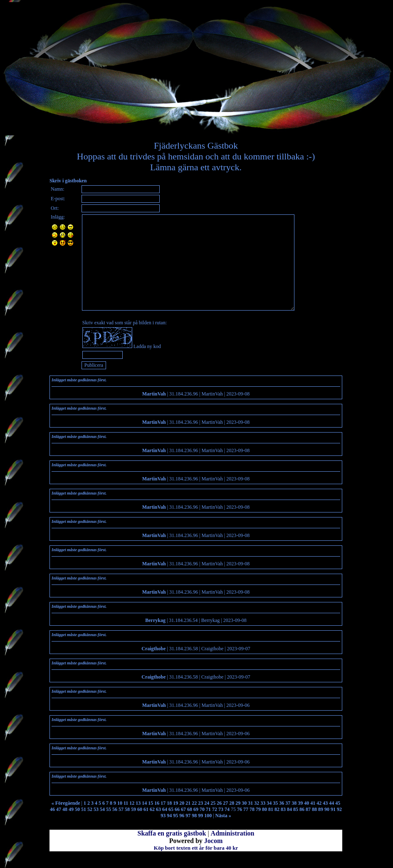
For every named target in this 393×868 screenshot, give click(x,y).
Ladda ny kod (147, 346)
